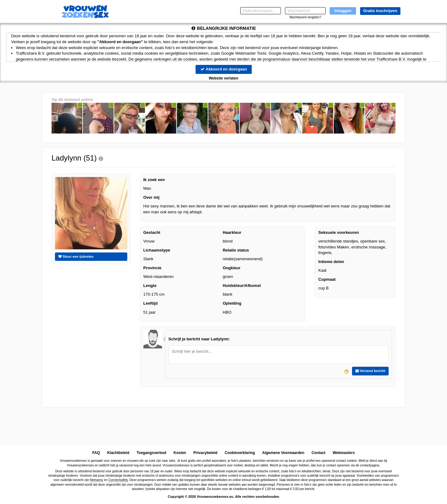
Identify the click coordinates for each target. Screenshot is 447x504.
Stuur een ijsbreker (76, 257)
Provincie (153, 268)
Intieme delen (331, 262)
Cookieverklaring (240, 453)
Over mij (151, 197)
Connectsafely (118, 480)
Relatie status (236, 250)
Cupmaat (327, 279)
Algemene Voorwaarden (283, 453)
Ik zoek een (154, 180)
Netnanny (97, 480)
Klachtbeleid (118, 453)
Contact (319, 453)
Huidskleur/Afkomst (242, 286)
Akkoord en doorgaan (223, 69)
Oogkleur (231, 268)
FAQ (96, 453)
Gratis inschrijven (380, 11)
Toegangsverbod (151, 453)
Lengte (150, 286)
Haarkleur (232, 232)
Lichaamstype (157, 250)
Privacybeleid (205, 453)
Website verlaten (223, 78)
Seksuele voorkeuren (339, 232)
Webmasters (344, 453)
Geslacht (152, 232)
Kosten (180, 453)
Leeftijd (151, 303)
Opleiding (232, 303)
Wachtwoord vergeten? (305, 17)
